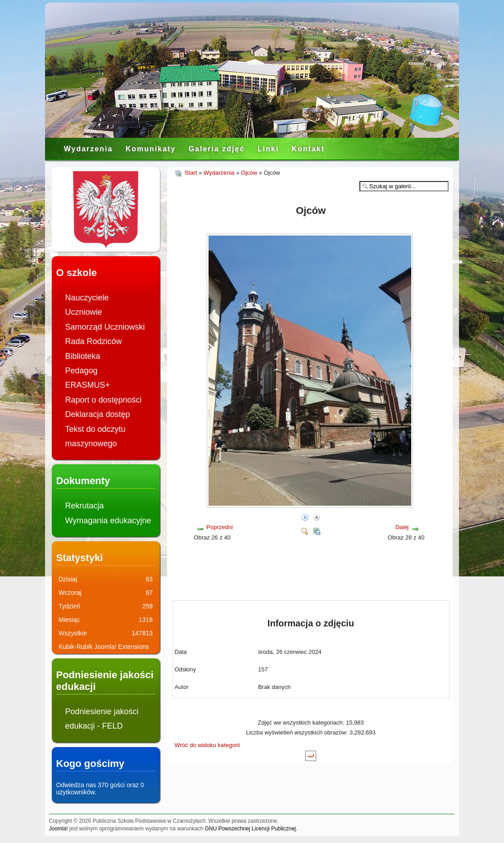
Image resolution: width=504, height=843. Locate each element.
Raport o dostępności (104, 400)
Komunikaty (151, 149)
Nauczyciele (87, 298)
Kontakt (308, 149)
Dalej (402, 527)
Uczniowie (84, 312)
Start (191, 173)
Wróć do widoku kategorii (207, 745)
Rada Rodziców (94, 341)
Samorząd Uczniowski (105, 327)
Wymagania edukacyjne (108, 521)
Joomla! (59, 829)
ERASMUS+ (88, 385)
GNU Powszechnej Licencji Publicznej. (251, 829)
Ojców (249, 173)
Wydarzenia (89, 149)
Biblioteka (83, 356)
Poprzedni (220, 527)
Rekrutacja (85, 506)
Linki (268, 149)
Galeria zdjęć (217, 149)
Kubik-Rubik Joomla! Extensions (104, 647)
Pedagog (82, 371)
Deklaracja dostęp (98, 414)
